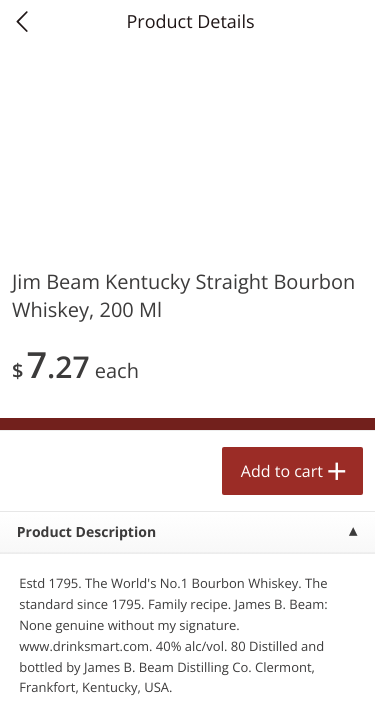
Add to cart (282, 471)
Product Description (86, 532)
